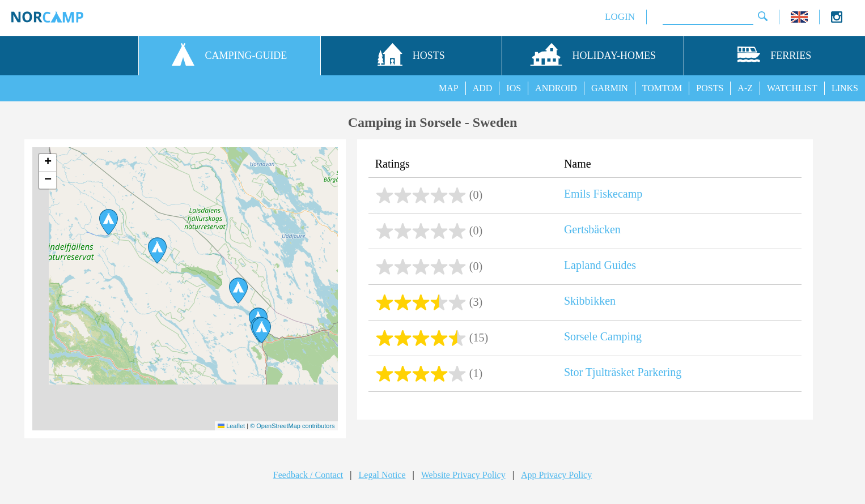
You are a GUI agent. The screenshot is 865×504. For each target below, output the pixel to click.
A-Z (745, 88)
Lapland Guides (600, 265)
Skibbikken (590, 301)
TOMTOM (662, 88)
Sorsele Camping (603, 336)
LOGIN (620, 17)
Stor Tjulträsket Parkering (623, 372)
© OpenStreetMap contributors (292, 426)
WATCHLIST (792, 88)
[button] (157, 250)
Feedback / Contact (308, 475)
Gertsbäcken (592, 229)
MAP (449, 88)
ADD (483, 88)
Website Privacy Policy (463, 475)
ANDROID (556, 88)
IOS (514, 88)
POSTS (710, 88)
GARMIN (610, 88)
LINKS (845, 88)
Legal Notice (382, 475)
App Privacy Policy (556, 475)
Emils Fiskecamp (603, 194)
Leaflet (231, 426)
